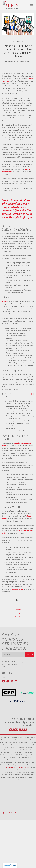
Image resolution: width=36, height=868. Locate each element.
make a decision (18, 589)
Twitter (18, 613)
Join (29, 654)
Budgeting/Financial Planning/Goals (18, 62)
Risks (23, 63)
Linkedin (18, 617)
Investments (16, 63)
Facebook (18, 609)
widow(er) (30, 394)
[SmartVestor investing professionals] (17, 767)
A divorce (5, 302)
